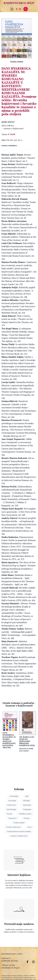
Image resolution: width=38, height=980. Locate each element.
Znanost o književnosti (19, 836)
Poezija (9, 814)
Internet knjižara (19, 875)
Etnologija (12, 801)
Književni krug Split (19, 3)
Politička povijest (25, 814)
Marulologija (12, 809)
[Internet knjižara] (19, 860)
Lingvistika (27, 805)
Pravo (30, 827)
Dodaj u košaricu (9, 146)
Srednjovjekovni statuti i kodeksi (19, 831)
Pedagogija (27, 809)
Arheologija (14, 796)
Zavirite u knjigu (17, 61)
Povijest (27, 818)
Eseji (27, 796)
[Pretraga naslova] (19, 909)
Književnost (12, 805)
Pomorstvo (13, 818)
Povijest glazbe (19, 823)
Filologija (26, 801)
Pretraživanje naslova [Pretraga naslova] (19, 924)
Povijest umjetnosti (13, 827)
